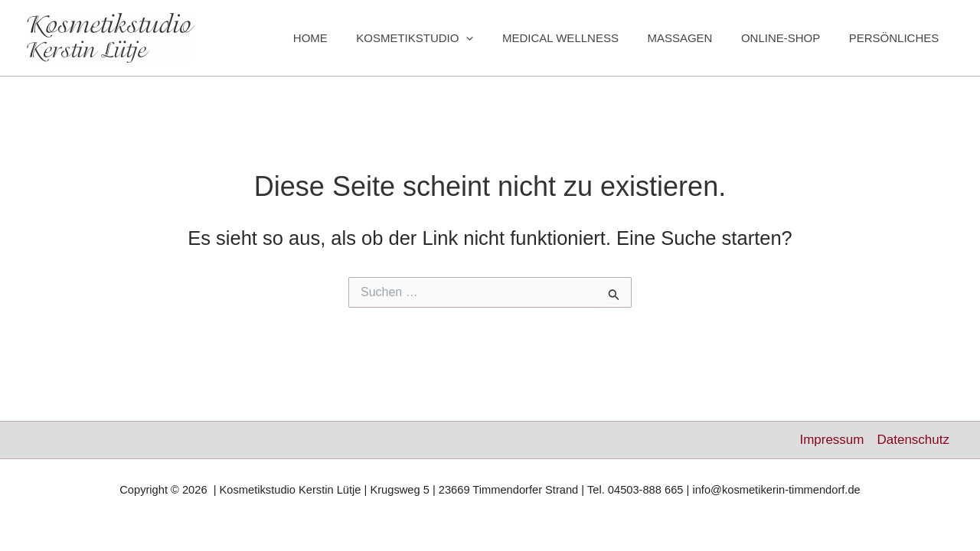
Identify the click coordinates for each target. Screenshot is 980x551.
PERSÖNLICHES (897, 38)
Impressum (831, 440)
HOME (342, 38)
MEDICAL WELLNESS (580, 38)
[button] (492, 38)
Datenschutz (913, 440)
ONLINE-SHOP (789, 38)
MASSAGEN (694, 38)
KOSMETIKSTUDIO (441, 38)
